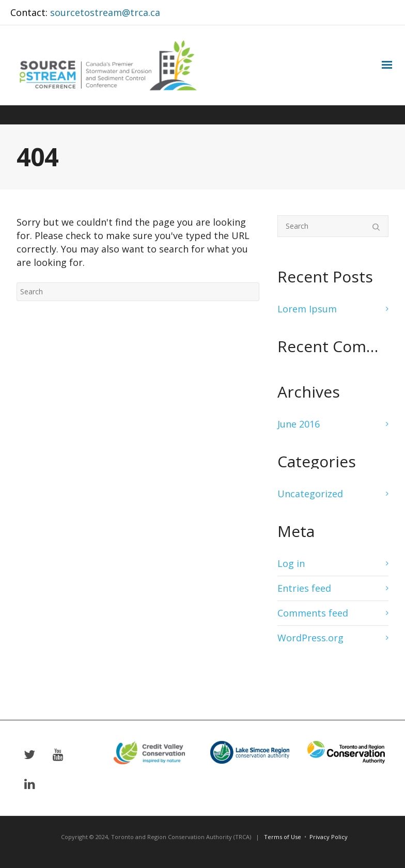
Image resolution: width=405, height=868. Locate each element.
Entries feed (304, 588)
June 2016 (299, 424)
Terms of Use (283, 837)
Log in (291, 563)
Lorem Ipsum (307, 309)
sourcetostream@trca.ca (105, 12)
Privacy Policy (329, 837)
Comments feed (313, 613)
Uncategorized (310, 494)
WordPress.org (310, 638)
